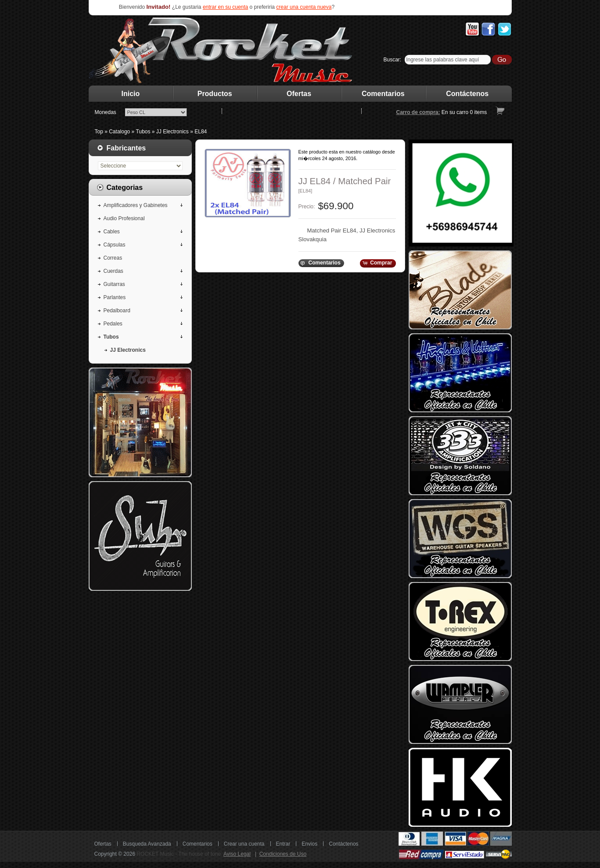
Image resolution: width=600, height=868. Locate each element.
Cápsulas (115, 245)
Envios (309, 844)
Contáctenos (467, 94)
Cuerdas (113, 271)
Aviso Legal (237, 854)
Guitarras (114, 284)
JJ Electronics (172, 132)
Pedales (113, 324)
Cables (112, 232)
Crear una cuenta (244, 844)
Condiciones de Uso (283, 854)
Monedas (106, 112)
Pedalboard (117, 311)
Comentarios (383, 94)
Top (99, 132)
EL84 (201, 132)
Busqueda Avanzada (147, 844)
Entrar (283, 844)
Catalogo (119, 132)
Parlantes (115, 297)
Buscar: (393, 60)
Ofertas (299, 94)
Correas (113, 258)
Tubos (143, 132)
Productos (215, 94)
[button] (321, 263)
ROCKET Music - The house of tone (179, 854)
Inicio (131, 94)
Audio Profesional (124, 218)
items (479, 112)
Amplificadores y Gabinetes (136, 205)
